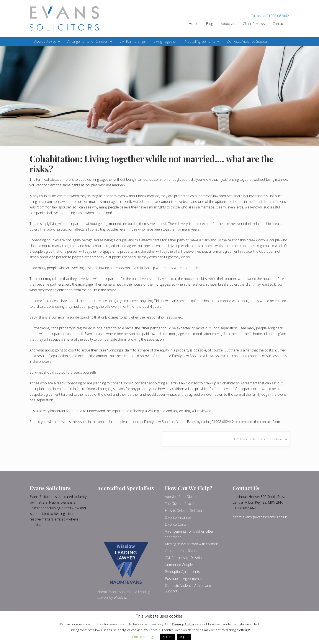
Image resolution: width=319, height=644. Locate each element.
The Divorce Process (181, 504)
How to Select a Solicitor (184, 511)
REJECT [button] (184, 637)
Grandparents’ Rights (181, 551)
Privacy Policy (183, 624)
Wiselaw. (120, 597)
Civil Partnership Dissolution (186, 558)
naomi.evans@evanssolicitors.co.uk (260, 517)
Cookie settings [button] (143, 637)
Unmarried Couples (180, 565)
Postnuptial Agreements (183, 579)
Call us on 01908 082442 (270, 16)
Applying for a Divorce (182, 497)
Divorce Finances (178, 517)
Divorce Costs (176, 524)
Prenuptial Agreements (182, 572)
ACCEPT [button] (168, 637)
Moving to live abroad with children (191, 544)
